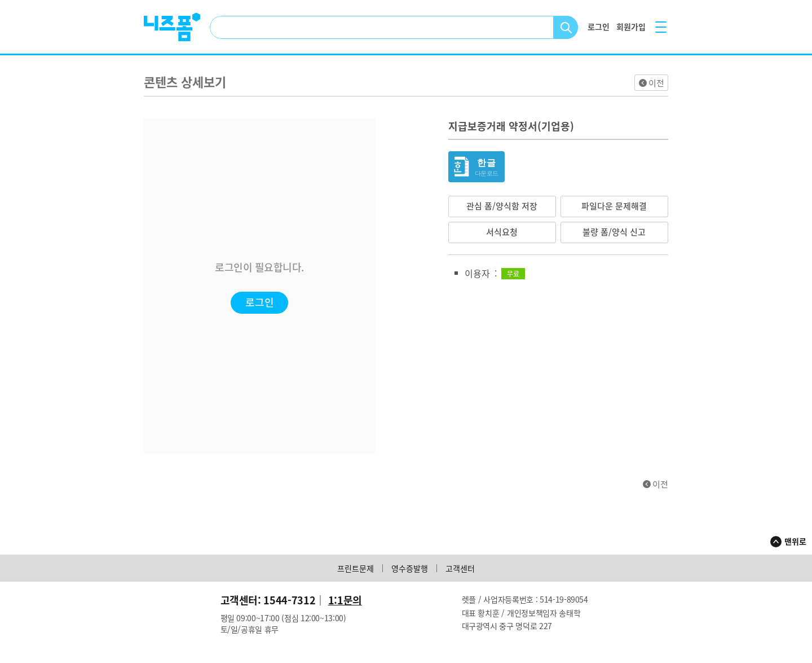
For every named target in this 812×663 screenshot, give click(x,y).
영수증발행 (410, 568)
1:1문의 (345, 600)
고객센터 (460, 568)
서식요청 (502, 232)
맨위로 (795, 541)
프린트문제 (356, 568)
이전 (656, 83)
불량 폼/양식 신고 (614, 232)
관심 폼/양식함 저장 (502, 206)
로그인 (260, 302)
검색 (566, 27)
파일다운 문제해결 (614, 206)
